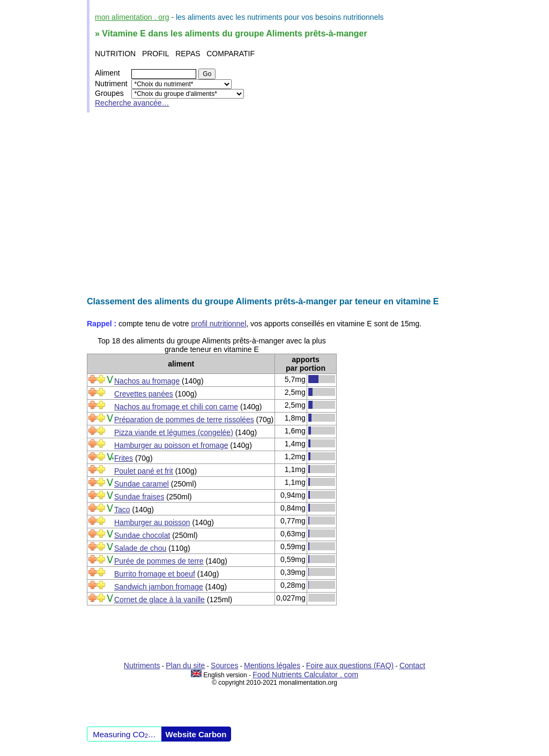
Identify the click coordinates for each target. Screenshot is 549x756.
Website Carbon (196, 734)
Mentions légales (272, 665)
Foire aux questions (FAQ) (350, 665)
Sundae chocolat (142, 535)
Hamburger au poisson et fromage (171, 445)
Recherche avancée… (132, 103)
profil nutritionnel (219, 324)
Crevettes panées (144, 394)
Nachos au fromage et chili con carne (176, 407)
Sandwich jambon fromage (159, 587)
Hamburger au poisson (152, 522)
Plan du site (185, 665)
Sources (224, 665)
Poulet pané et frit (144, 471)
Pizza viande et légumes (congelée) (174, 432)
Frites (124, 458)
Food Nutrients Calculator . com (305, 675)
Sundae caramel (142, 484)
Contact (412, 665)
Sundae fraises (139, 497)
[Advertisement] (274, 205)
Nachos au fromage (147, 381)
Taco (122, 510)
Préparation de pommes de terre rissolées (184, 420)
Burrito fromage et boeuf (155, 574)
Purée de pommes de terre (159, 561)
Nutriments (142, 665)
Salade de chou (140, 548)
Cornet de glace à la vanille (159, 600)
